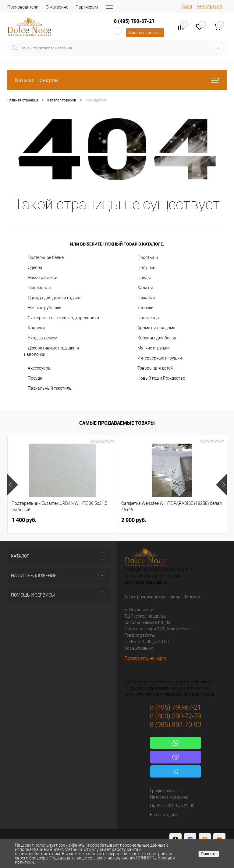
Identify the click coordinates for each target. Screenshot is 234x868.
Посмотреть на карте (145, 658)
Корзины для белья (157, 338)
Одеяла (35, 267)
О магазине (57, 7)
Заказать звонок (145, 33)
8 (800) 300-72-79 (175, 716)
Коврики (36, 328)
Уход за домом (43, 338)
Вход (187, 6)
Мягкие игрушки (154, 348)
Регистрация (209, 6)
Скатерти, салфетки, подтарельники (63, 318)
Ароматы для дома (156, 328)
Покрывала (39, 288)
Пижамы (146, 298)
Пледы (144, 278)
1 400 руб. (24, 520)
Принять (209, 854)
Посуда (35, 378)
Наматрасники (43, 278)
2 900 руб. (134, 520)
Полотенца (148, 318)
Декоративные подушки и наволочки (51, 351)
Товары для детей (155, 368)
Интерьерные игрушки (160, 358)
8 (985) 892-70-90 (175, 725)
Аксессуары (40, 368)
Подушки (146, 267)
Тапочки (145, 308)
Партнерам (87, 7)
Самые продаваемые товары (117, 423)
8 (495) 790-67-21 (134, 21)
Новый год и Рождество (161, 378)
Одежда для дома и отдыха (55, 298)
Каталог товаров (117, 80)
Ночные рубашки (45, 308)
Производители (23, 7)
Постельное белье (46, 257)
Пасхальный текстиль (50, 388)
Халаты (145, 288)
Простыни (148, 257)
